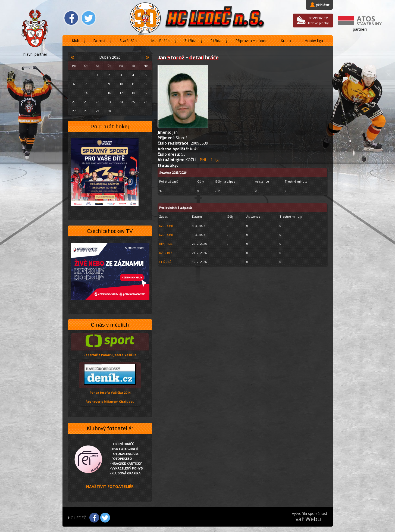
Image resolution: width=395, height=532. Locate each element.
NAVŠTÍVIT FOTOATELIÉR (110, 486)
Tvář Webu (307, 519)
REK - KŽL (166, 244)
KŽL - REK (166, 253)
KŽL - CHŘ (166, 226)
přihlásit (323, 5)
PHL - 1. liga (210, 160)
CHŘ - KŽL (166, 262)
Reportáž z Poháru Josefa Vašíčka (110, 355)
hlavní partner (35, 54)
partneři (360, 29)
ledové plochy (318, 20)
